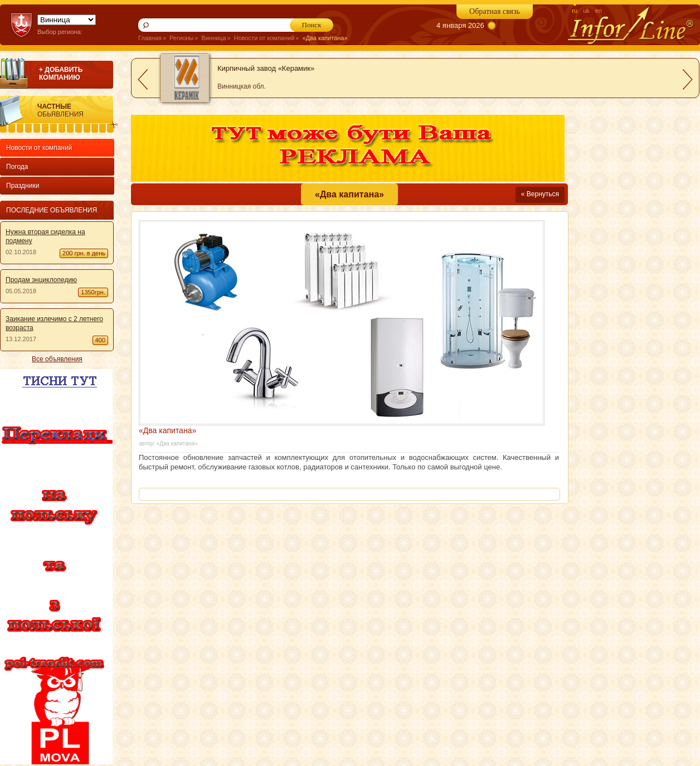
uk (586, 11)
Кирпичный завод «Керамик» (266, 68)
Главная (150, 38)
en (599, 11)
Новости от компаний (264, 38)
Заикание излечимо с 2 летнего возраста (54, 323)
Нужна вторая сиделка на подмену (45, 236)
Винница (213, 38)
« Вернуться (540, 194)
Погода (17, 167)
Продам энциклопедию (41, 280)
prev (143, 79)
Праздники (23, 186)
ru (575, 11)
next (688, 79)
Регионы (181, 38)
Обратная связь (495, 11)
